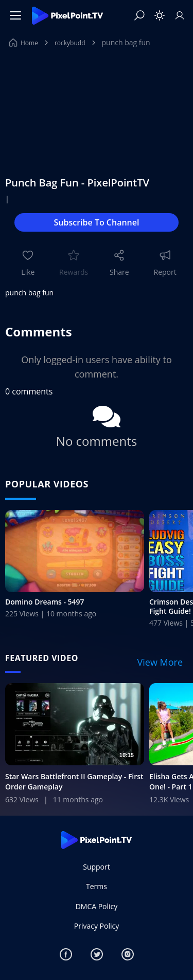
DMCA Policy (97, 906)
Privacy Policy (97, 926)
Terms (97, 886)
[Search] (139, 15)
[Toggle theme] (160, 15)
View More (160, 662)
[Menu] (15, 15)
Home (24, 43)
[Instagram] (128, 954)
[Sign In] (180, 15)
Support (97, 867)
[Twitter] (97, 954)
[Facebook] (66, 954)
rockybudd (70, 43)
